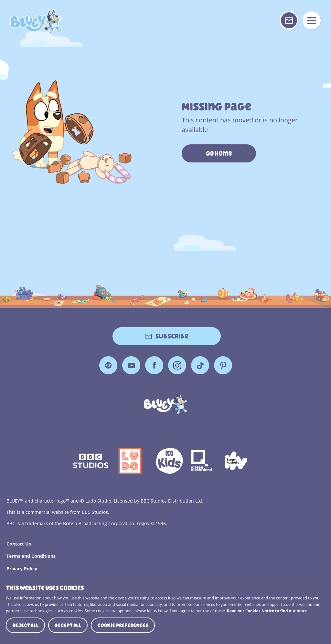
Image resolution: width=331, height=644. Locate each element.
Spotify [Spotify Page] (108, 365)
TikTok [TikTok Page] (200, 365)
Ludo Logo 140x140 (130, 461)
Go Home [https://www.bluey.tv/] (219, 153)
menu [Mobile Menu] (312, 20)
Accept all (68, 625)
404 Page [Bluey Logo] (36, 22)
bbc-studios (91, 461)
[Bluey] (166, 404)
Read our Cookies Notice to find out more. (267, 611)
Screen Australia (236, 461)
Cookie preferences (123, 625)
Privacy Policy (22, 569)
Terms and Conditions (31, 556)
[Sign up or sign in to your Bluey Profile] (289, 20)
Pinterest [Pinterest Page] (223, 365)
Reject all (25, 625)
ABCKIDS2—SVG (169, 461)
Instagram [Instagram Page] (177, 365)
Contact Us (19, 544)
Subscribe (172, 336)
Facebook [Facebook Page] (154, 365)
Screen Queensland (202, 461)
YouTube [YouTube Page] (131, 365)
